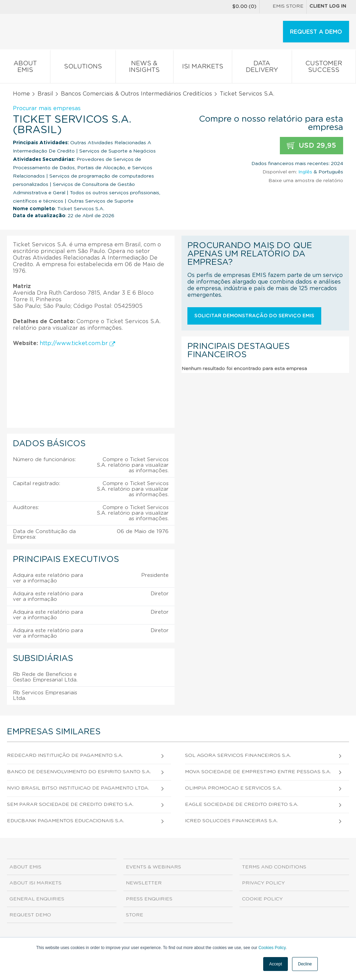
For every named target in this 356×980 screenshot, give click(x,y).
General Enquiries (37, 899)
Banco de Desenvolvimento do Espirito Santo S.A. (79, 772)
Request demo (30, 915)
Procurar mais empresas (47, 108)
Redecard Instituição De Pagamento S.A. (65, 756)
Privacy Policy (263, 883)
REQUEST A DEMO (316, 32)
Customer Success (324, 68)
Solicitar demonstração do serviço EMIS (254, 316)
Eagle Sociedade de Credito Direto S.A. (242, 805)
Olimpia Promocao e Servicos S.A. (233, 788)
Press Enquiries (149, 899)
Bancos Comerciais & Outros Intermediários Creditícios (136, 94)
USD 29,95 (311, 146)
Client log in (328, 6)
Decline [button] (305, 964)
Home (21, 94)
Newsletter (144, 883)
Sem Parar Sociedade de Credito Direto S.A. (70, 805)
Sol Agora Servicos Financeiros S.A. (238, 756)
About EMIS (25, 68)
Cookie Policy (262, 899)
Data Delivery (262, 68)
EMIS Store (283, 7)
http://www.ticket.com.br (77, 343)
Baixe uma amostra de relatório (306, 181)
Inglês (305, 172)
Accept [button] (276, 964)
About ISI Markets (35, 883)
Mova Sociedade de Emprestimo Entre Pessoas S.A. (258, 772)
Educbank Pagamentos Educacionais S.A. (66, 821)
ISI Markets (203, 68)
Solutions (83, 68)
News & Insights (144, 68)
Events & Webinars (153, 867)
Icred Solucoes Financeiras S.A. (231, 821)
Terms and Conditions (274, 867)
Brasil (45, 94)
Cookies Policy (272, 948)
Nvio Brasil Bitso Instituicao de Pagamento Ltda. (78, 788)
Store (135, 915)
